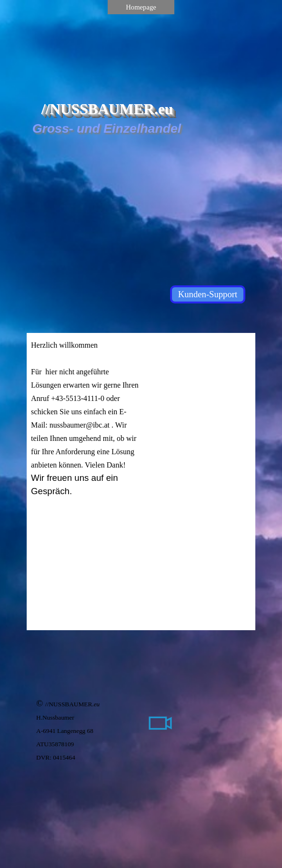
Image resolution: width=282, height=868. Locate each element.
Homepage (141, 7)
